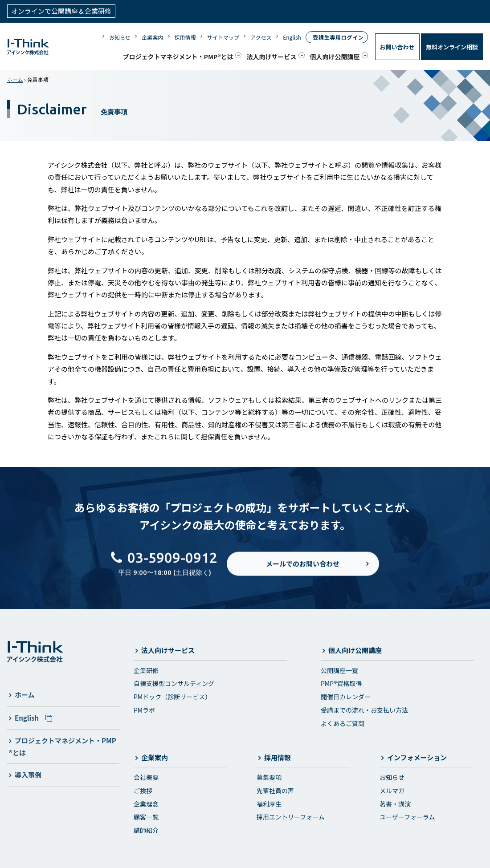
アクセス (261, 37)
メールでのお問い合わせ (303, 570)
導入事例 (28, 774)
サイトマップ (223, 37)
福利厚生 (269, 803)
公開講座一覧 (339, 669)
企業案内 (152, 37)
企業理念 (146, 803)
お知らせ (120, 37)
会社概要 (146, 776)
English (292, 37)
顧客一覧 (146, 816)
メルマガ (392, 790)
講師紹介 (146, 829)
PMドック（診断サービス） (172, 696)
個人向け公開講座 (335, 56)
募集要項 (269, 776)
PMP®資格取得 (341, 683)
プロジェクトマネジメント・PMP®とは (178, 56)
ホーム (15, 79)
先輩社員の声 (275, 790)
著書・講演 (395, 803)
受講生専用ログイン (338, 37)
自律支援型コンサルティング (174, 683)
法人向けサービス (272, 56)
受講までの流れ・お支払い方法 (364, 709)
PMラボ (144, 709)
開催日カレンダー (346, 696)
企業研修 (146, 669)
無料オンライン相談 (452, 47)
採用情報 (185, 37)
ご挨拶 (143, 790)
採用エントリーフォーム (291, 816)
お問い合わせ (397, 47)
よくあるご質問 (343, 722)
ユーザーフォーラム (407, 816)
